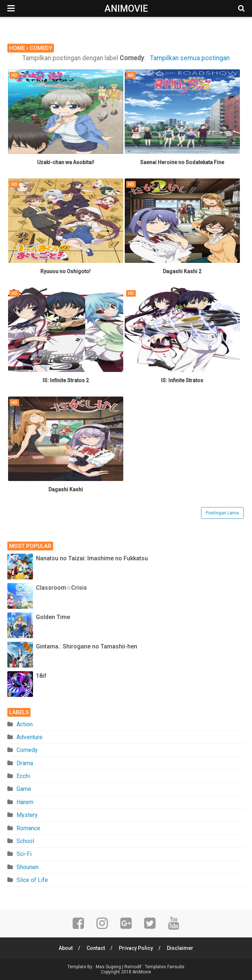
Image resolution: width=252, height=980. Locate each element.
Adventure (30, 737)
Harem (25, 802)
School (25, 841)
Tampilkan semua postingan (190, 58)
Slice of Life (32, 880)
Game (24, 789)
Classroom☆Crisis (61, 588)
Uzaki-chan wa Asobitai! (66, 162)
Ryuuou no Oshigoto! (65, 271)
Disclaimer (180, 948)
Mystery (27, 815)
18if (41, 676)
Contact (96, 948)
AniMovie (126, 9)
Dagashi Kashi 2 (182, 271)
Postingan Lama (222, 513)
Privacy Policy (136, 948)
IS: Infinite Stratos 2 (66, 380)
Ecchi (23, 776)
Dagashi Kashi (66, 489)
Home (17, 48)
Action (25, 724)
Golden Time (53, 617)
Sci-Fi (24, 854)
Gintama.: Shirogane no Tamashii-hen (87, 646)
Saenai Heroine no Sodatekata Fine (182, 162)
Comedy (27, 750)
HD (14, 75)
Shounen (28, 867)
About (66, 948)
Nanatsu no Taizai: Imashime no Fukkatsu (92, 558)
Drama (25, 763)
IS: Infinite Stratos (182, 380)
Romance (28, 828)
